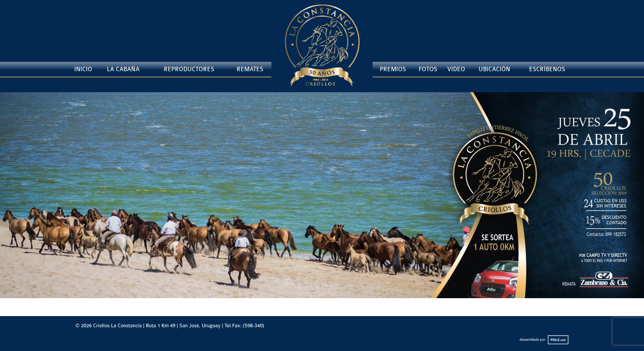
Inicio (83, 69)
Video (456, 69)
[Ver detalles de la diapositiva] (322, 195)
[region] (322, 204)
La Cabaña (123, 69)
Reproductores (189, 69)
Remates (250, 69)
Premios (393, 69)
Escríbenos (547, 69)
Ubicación (494, 69)
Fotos (428, 69)
